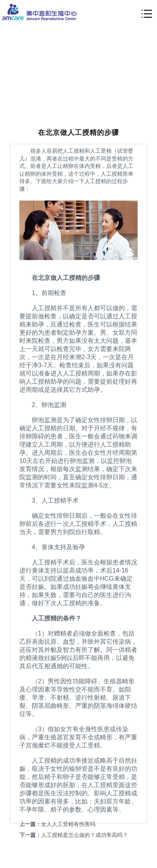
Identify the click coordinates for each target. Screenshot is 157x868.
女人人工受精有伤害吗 (68, 824)
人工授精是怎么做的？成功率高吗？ (85, 835)
